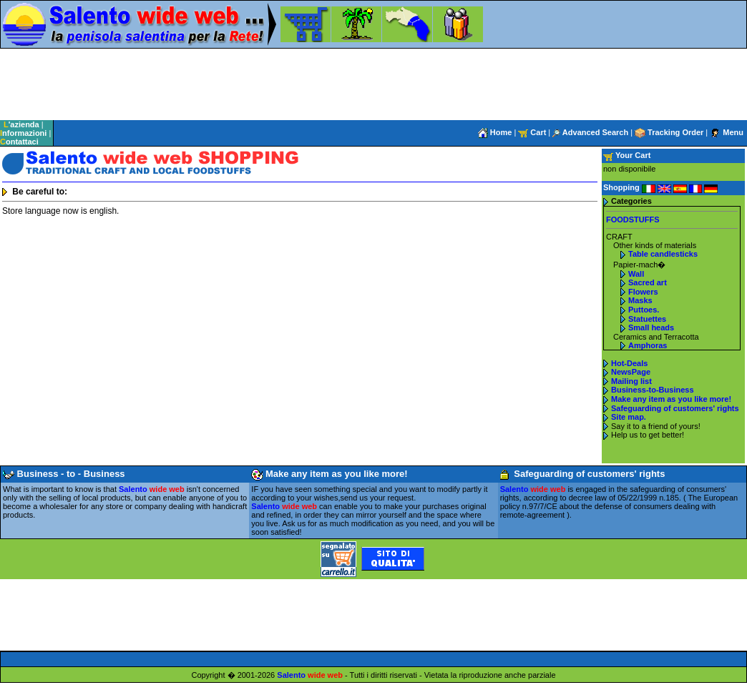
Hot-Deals (629, 363)
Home (495, 132)
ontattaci (19, 142)
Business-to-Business (653, 390)
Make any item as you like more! (671, 399)
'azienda (21, 124)
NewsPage (631, 372)
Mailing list (631, 381)
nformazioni (23, 133)
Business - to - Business (64, 474)
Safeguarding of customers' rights (675, 408)
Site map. (629, 417)
